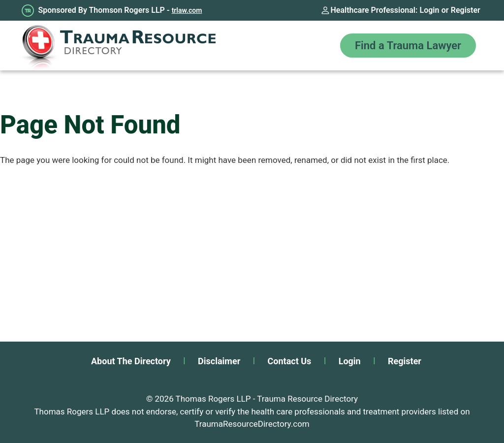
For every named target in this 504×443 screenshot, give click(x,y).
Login (430, 10)
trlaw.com (187, 10)
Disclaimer (219, 361)
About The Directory (131, 361)
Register (466, 10)
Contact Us (290, 361)
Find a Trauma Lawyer (408, 46)
